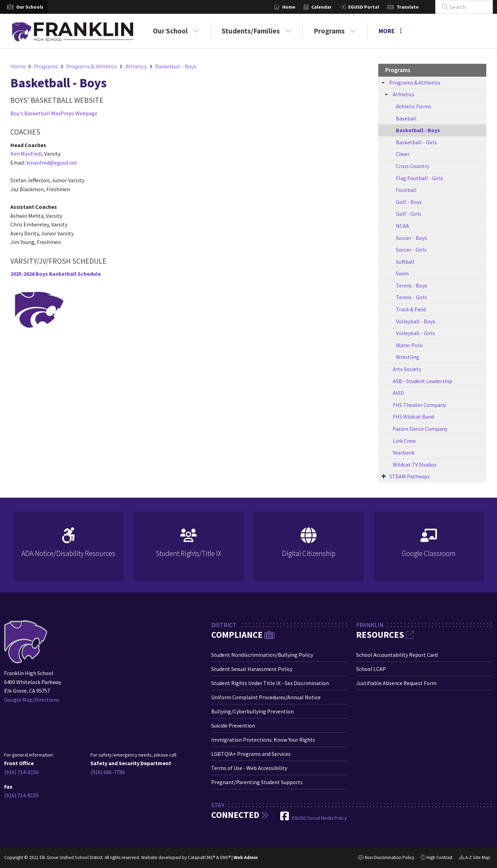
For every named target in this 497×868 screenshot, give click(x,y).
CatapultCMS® (201, 857)
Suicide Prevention (233, 725)
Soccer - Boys (411, 238)
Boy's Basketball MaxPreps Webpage (54, 113)
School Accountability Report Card (397, 655)
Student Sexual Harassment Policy (252, 669)
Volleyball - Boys (416, 321)
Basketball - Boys (176, 67)
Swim (402, 273)
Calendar (330, 7)
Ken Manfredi (26, 154)
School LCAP (371, 669)
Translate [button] (416, 7)
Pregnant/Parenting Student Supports (257, 782)
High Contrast (440, 857)
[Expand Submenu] (383, 82)
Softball (405, 262)
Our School (176, 31)
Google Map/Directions (32, 700)
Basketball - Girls (416, 142)
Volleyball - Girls (415, 333)
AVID (398, 393)
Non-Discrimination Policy (386, 858)
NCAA (402, 226)
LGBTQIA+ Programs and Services (251, 754)
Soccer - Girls (411, 250)
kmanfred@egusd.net (52, 163)
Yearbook (404, 452)
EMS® (225, 857)
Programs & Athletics (92, 67)
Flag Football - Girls (420, 178)
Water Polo (409, 345)
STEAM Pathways (410, 476)
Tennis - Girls (411, 297)
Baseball (406, 118)
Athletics (136, 67)
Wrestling (408, 357)
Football (406, 190)
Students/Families (256, 31)
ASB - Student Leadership (422, 381)
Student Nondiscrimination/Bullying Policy (262, 655)
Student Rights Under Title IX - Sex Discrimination (270, 683)
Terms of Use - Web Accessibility (249, 768)
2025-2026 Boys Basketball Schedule (56, 274)
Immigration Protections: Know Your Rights (263, 740)
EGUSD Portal (372, 7)
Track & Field (411, 309)
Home (297, 7)
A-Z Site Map (475, 858)
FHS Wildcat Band (413, 417)
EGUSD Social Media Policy (319, 818)
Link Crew (404, 441)
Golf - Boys (409, 202)
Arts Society (407, 369)
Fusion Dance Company (420, 429)
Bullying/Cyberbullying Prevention (252, 711)
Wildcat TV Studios (415, 465)
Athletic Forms (414, 106)
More (390, 31)
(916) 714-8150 (21, 772)
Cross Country (412, 166)
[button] (30, 7)
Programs (335, 31)
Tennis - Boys (412, 285)
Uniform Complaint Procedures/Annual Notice (266, 697)
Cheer (403, 154)
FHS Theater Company (419, 405)
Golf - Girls (409, 214)
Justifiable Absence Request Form (396, 683)
